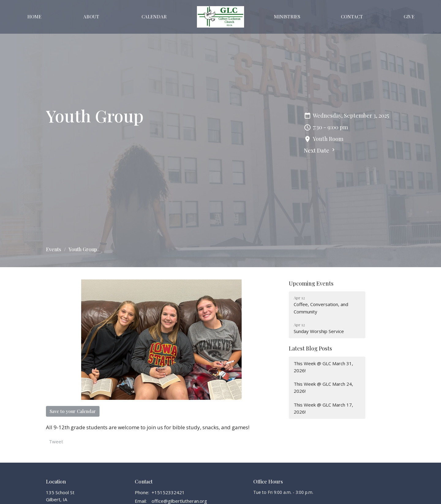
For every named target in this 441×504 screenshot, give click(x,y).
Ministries (287, 17)
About (91, 17)
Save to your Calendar (73, 411)
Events (54, 249)
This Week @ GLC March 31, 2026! (323, 367)
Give (409, 17)
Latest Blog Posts (310, 348)
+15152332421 (168, 492)
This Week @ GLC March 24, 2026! (323, 387)
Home (34, 17)
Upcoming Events (311, 283)
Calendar (154, 17)
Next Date (320, 150)
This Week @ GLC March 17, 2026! (323, 408)
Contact (352, 17)
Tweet (56, 441)
